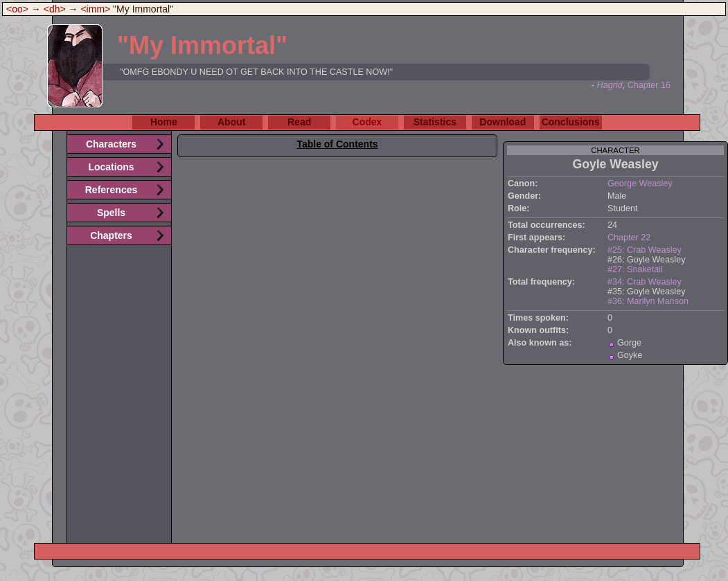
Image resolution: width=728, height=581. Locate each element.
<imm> (95, 9)
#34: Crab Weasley (645, 282)
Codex (367, 122)
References (112, 190)
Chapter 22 (629, 238)
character (615, 150)
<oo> (17, 9)
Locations (111, 167)
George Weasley (640, 184)
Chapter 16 (649, 85)
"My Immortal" (202, 45)
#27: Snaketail (635, 269)
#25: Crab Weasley (645, 250)
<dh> (55, 9)
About (231, 122)
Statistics (435, 122)
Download (503, 122)
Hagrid (610, 85)
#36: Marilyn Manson (648, 301)
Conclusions (571, 122)
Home (164, 122)
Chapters (111, 235)
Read (299, 122)
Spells (111, 213)
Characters (111, 144)
